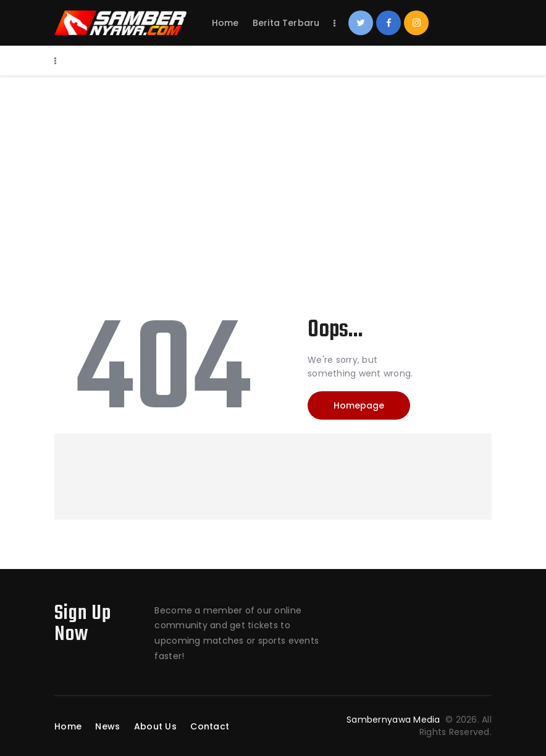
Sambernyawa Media (395, 720)
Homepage (359, 405)
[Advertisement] (273, 168)
